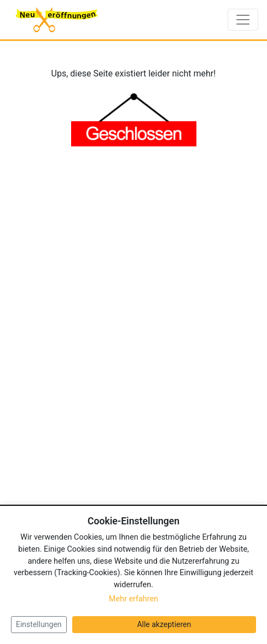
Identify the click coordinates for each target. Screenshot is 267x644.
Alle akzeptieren (164, 624)
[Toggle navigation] (243, 20)
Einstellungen (39, 624)
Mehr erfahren (133, 599)
